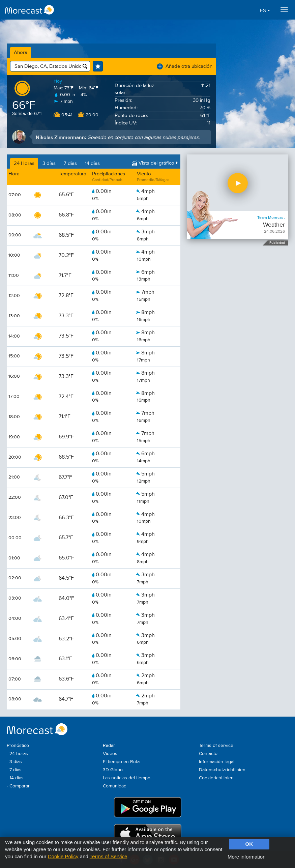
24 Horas (24, 163)
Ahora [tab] (21, 52)
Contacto (208, 754)
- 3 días (14, 762)
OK (249, 844)
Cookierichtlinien (216, 778)
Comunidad (115, 786)
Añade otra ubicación (185, 66)
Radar (109, 746)
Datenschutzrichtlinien (222, 770)
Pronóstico (18, 746)
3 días (49, 163)
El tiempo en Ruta (121, 762)
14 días (92, 163)
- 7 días (14, 770)
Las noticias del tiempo (127, 778)
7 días (70, 163)
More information (247, 857)
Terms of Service (109, 856)
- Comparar (18, 786)
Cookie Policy (63, 856)
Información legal (217, 762)
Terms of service (216, 746)
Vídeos (110, 754)
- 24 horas (17, 754)
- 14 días (15, 778)
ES (265, 11)
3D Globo (113, 770)
